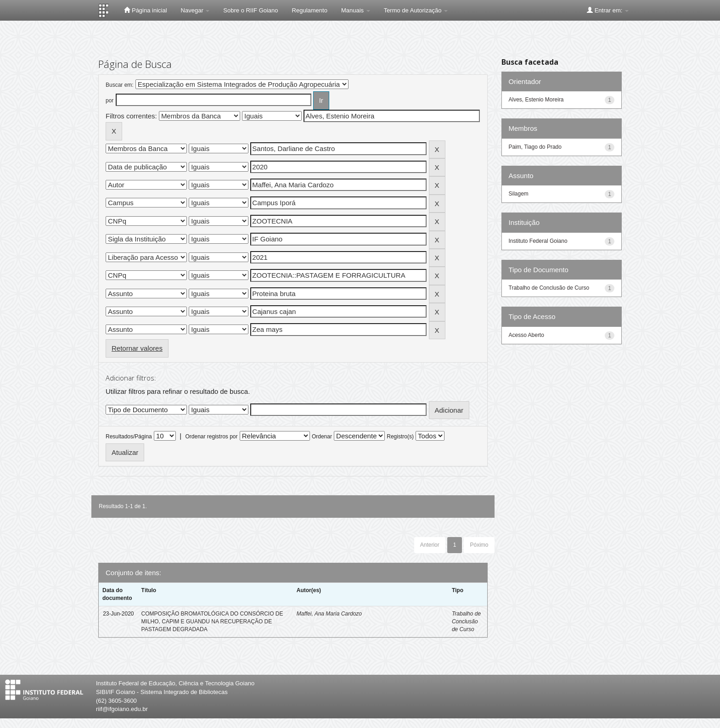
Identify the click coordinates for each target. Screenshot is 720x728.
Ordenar (322, 437)
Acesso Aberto (526, 335)
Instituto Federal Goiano (538, 241)
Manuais (356, 10)
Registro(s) (400, 437)
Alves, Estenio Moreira (536, 100)
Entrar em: (608, 10)
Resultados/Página (129, 437)
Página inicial (145, 10)
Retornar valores (137, 348)
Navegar (195, 10)
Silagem (519, 194)
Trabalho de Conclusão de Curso (466, 622)
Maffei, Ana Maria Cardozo (329, 614)
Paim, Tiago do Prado (535, 147)
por (110, 101)
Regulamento (310, 10)
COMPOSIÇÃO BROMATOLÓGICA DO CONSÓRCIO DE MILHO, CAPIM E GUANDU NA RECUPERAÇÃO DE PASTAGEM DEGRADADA (212, 622)
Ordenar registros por (211, 437)
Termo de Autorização (416, 10)
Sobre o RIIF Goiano (250, 10)
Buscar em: (120, 85)
